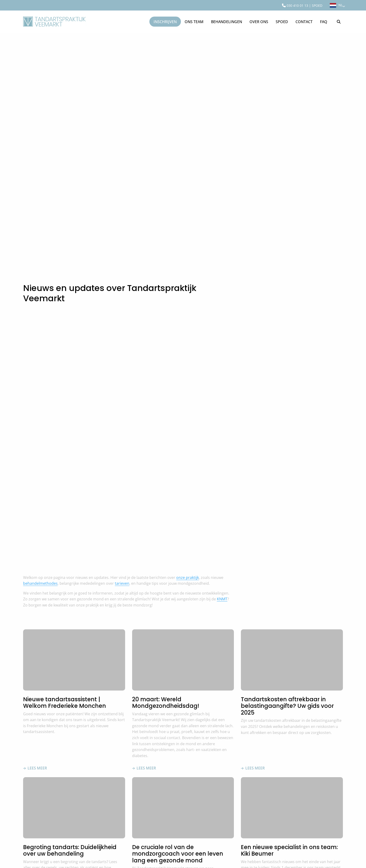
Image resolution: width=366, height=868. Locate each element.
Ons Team (194, 22)
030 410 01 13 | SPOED (302, 5)
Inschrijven (165, 22)
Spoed (282, 22)
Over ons (259, 22)
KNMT (222, 599)
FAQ (324, 22)
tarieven (122, 583)
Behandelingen (227, 22)
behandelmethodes (40, 583)
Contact (304, 22)
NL (342, 5)
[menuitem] (302, 5)
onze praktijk (188, 577)
